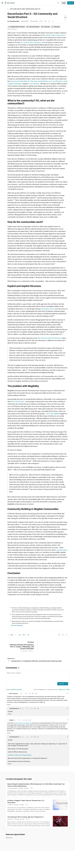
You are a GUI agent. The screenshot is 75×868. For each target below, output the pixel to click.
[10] (54, 316)
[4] (36, 197)
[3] (45, 195)
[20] (39, 587)
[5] (14, 200)
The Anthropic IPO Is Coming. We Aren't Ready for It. (26, 817)
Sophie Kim (10, 819)
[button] (20, 635)
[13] (27, 370)
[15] (31, 461)
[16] (12, 469)
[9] (43, 300)
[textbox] (37, 676)
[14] (49, 441)
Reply (9, 705)
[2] (48, 140)
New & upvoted (17, 690)
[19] (20, 524)
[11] (65, 332)
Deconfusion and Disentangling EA (25, 9)
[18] (63, 518)
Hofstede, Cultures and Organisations (20, 755)
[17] (29, 489)
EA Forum (10, 3)
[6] (66, 261)
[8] (35, 277)
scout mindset (34, 84)
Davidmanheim (14, 21)
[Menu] (2, 3)
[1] (16, 138)
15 (27, 819)
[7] (55, 264)
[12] (62, 334)
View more (9, 838)
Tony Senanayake (12, 788)
